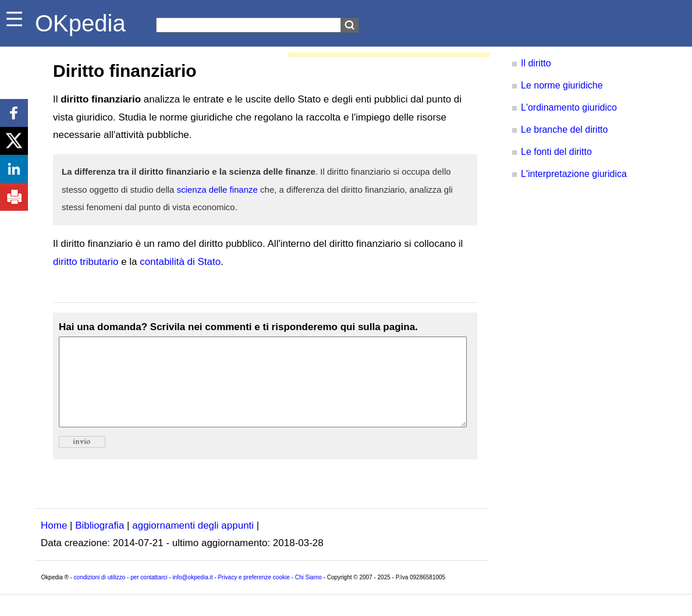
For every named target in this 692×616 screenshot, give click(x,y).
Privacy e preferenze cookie (253, 595)
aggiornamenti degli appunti (193, 543)
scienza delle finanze (217, 190)
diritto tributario (86, 262)
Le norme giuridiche (562, 85)
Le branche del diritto (564, 130)
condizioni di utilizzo (100, 595)
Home (54, 543)
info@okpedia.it (192, 595)
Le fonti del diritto (556, 152)
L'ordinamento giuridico (569, 107)
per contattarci (149, 595)
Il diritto (536, 63)
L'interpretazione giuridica (574, 174)
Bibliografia (100, 543)
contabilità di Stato (180, 262)
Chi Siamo (308, 595)
